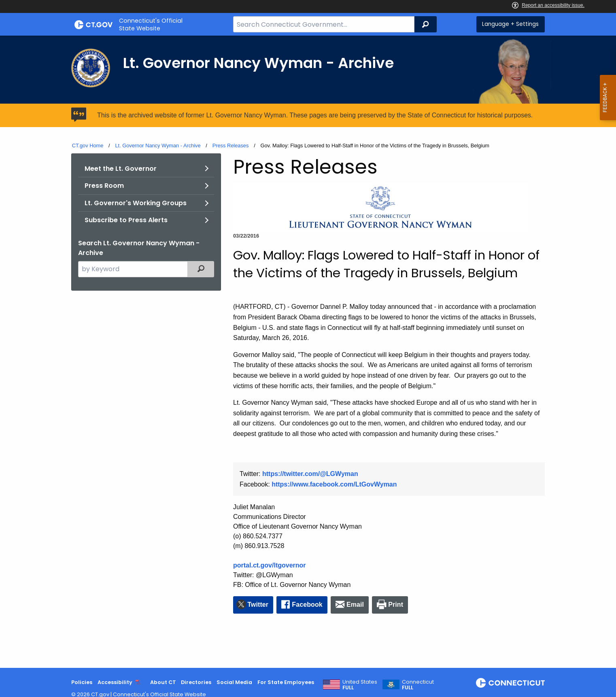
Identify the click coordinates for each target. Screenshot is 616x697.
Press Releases (231, 146)
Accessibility (115, 682)
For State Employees (286, 682)
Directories (196, 682)
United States (360, 685)
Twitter (258, 605)
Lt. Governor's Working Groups (136, 203)
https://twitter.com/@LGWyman (310, 474)
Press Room (104, 186)
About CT (163, 682)
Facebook (307, 605)
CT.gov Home (88, 146)
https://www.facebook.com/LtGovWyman (334, 484)
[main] (308, 352)
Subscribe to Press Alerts (126, 220)
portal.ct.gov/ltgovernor (270, 565)
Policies (82, 682)
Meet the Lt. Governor (121, 169)
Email (355, 605)
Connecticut (418, 685)
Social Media (234, 682)
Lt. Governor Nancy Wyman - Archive (158, 146)
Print (396, 605)
